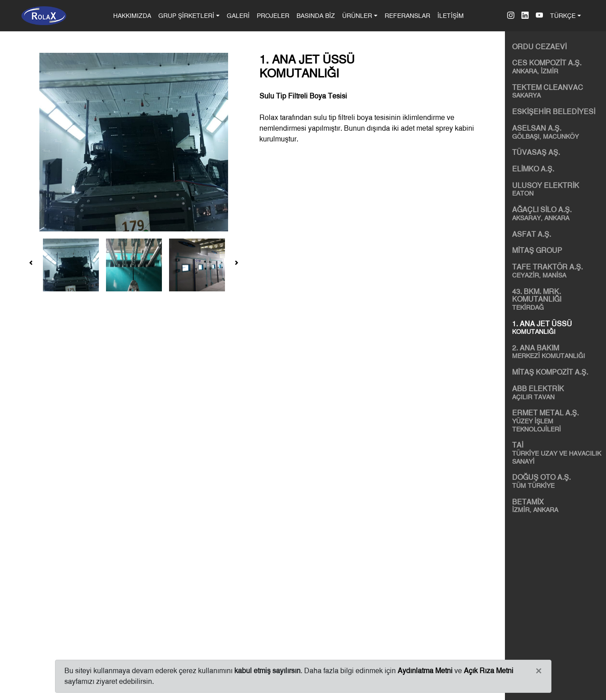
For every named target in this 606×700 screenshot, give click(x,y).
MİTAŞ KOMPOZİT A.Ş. (550, 372)
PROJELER (273, 15)
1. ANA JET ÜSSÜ (557, 328)
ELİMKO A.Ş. (533, 169)
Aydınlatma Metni (425, 671)
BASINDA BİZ (316, 15)
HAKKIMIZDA (134, 15)
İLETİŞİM (451, 15)
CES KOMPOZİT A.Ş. (557, 67)
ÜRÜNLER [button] (357, 15)
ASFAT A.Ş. (532, 234)
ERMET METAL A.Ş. (557, 421)
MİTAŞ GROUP (537, 250)
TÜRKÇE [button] (563, 15)
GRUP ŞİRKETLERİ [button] (186, 15)
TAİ (557, 453)
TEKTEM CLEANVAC (557, 91)
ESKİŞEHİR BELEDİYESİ (554, 112)
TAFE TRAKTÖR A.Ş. (557, 271)
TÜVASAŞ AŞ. (536, 152)
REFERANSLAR (407, 15)
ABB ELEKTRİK (557, 393)
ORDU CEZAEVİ (539, 47)
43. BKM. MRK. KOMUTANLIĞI (557, 299)
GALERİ (238, 15)
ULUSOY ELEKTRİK (557, 189)
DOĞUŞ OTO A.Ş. (557, 481)
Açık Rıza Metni (489, 671)
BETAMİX (557, 506)
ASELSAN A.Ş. (557, 132)
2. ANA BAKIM (557, 352)
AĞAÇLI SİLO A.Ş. (557, 213)
